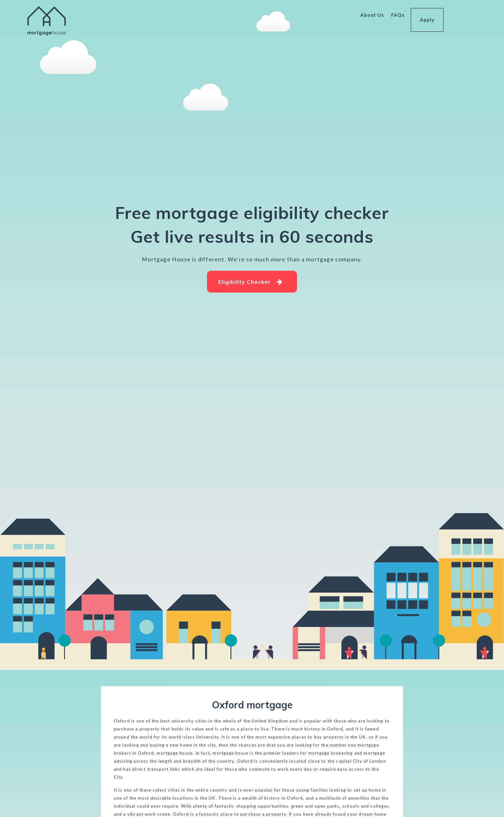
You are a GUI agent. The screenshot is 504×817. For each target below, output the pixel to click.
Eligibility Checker (251, 282)
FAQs (398, 15)
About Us (372, 15)
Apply (428, 16)
